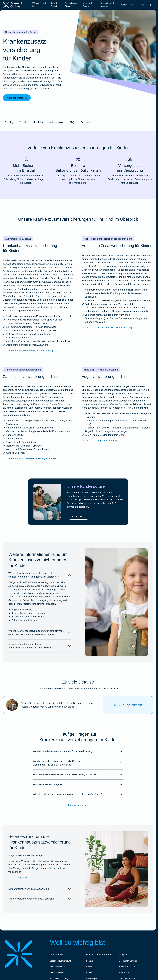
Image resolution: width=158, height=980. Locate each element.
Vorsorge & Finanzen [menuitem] (87, 5)
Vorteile (23, 122)
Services (85, 122)
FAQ (72, 122)
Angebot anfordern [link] (17, 98)
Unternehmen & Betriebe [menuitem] (107, 5)
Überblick (38, 122)
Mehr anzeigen (78, 805)
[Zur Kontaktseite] (128, 705)
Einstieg (9, 122)
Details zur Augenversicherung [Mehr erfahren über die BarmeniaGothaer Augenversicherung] (100, 441)
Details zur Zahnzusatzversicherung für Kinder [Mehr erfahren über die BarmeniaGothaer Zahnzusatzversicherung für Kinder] (29, 459)
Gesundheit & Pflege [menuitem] (71, 5)
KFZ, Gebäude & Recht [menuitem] (39, 5)
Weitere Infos (56, 122)
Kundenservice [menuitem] (127, 5)
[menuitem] (143, 5)
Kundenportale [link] (79, 516)
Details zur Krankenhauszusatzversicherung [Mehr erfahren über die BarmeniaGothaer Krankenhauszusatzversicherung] (28, 351)
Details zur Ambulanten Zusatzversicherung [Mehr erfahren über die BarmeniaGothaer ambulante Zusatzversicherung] (107, 328)
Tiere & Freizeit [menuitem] (54, 5)
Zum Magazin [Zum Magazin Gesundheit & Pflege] (18, 878)
